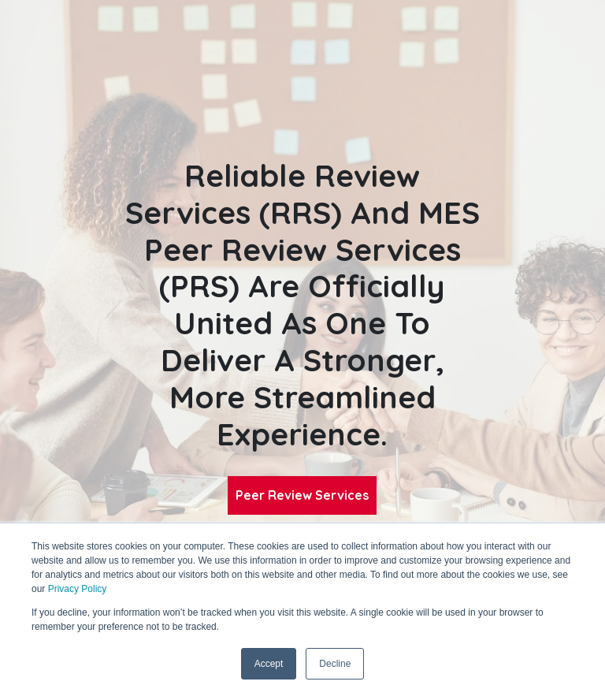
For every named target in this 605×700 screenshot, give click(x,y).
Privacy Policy (78, 589)
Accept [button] (269, 664)
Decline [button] (335, 664)
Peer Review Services (302, 495)
